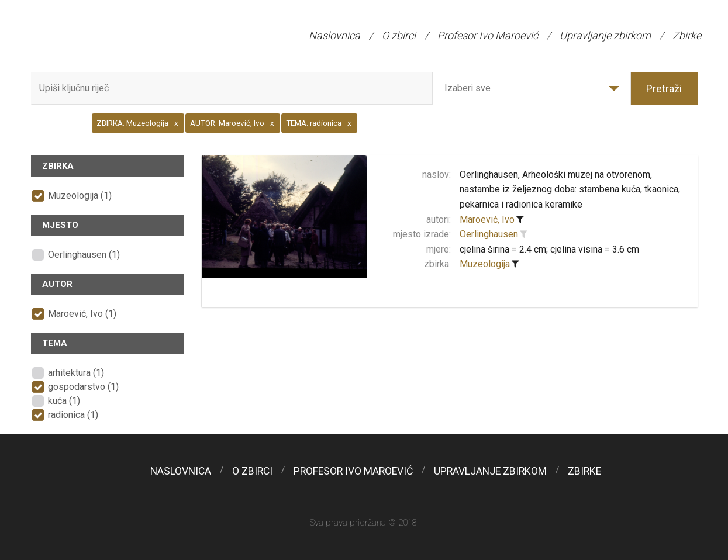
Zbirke (687, 35)
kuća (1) (64, 401)
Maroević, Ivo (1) (82, 314)
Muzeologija (485, 264)
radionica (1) (73, 415)
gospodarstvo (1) (83, 387)
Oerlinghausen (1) (84, 255)
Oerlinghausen (489, 234)
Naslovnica (334, 35)
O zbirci (399, 35)
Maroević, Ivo (487, 219)
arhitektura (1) (76, 373)
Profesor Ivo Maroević (488, 35)
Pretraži (664, 89)
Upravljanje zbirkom (605, 35)
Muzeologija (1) (80, 196)
